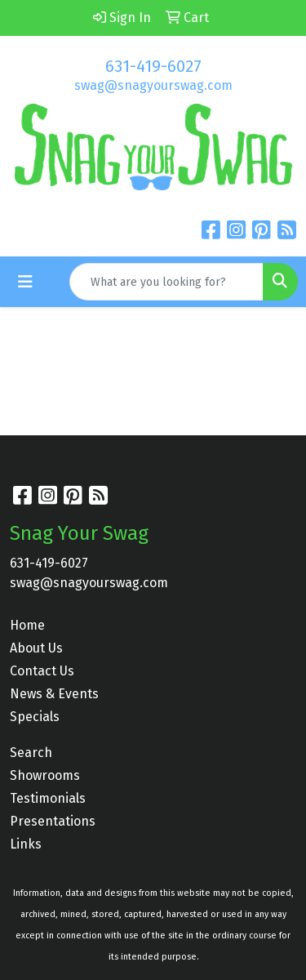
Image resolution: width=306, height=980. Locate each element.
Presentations (53, 821)
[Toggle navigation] (25, 282)
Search (31, 753)
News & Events (54, 694)
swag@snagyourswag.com (153, 85)
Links (26, 844)
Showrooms (45, 775)
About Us (36, 648)
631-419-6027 (153, 66)
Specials (35, 717)
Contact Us (42, 671)
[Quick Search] (166, 282)
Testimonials (48, 798)
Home (27, 625)
